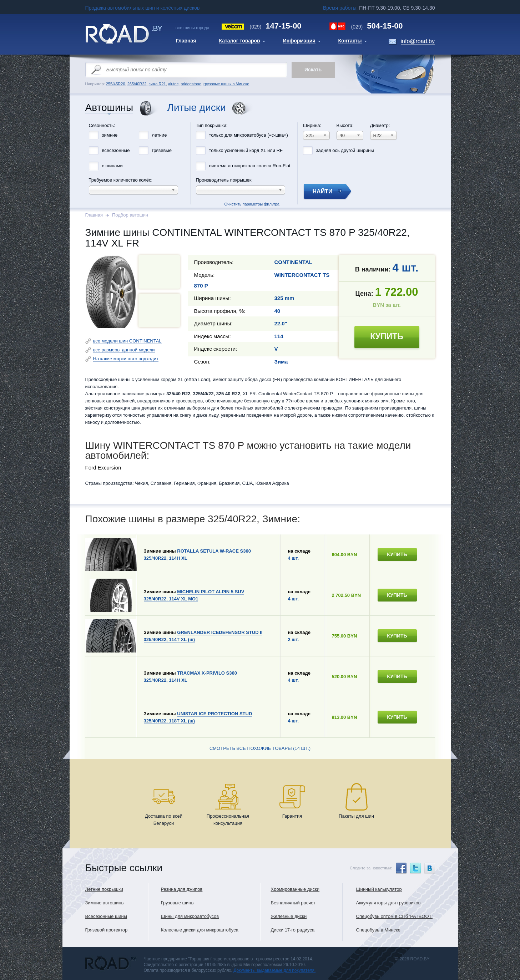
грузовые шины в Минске (226, 84)
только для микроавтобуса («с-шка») (249, 135)
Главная (94, 215)
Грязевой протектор (107, 930)
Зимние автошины (105, 903)
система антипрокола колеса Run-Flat (250, 166)
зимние (110, 135)
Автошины (109, 108)
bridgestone (191, 84)
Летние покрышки (104, 889)
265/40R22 (137, 84)
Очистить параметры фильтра (260, 121)
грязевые (162, 150)
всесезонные (116, 150)
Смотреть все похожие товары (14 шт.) (260, 748)
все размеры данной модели (124, 350)
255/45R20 (116, 84)
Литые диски (197, 108)
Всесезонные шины (106, 916)
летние (160, 135)
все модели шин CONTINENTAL (127, 341)
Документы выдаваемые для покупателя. (274, 970)
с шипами (112, 166)
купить (387, 336)
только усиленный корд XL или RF (246, 150)
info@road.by (418, 41)
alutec (173, 84)
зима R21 (157, 84)
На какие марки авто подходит (126, 359)
